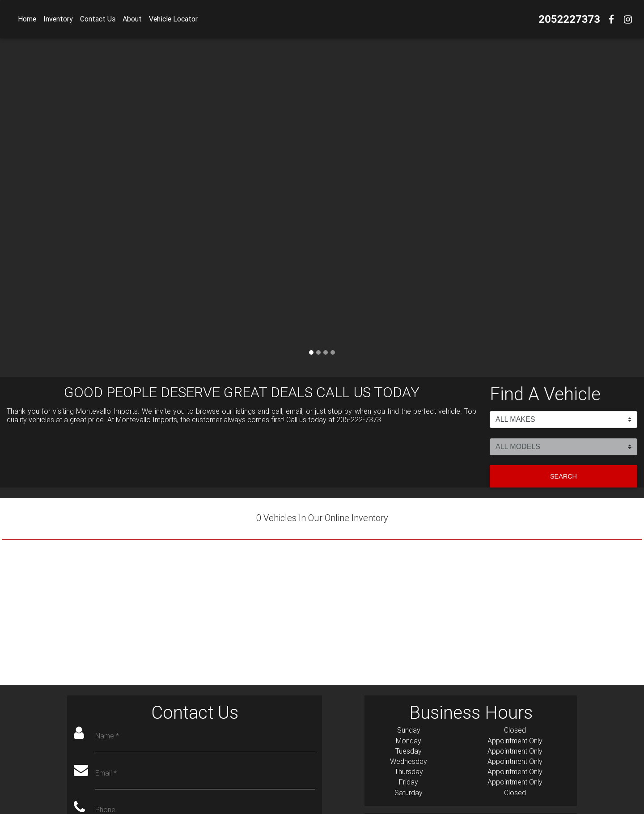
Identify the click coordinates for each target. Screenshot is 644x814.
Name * (107, 736)
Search (563, 476)
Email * (106, 773)
